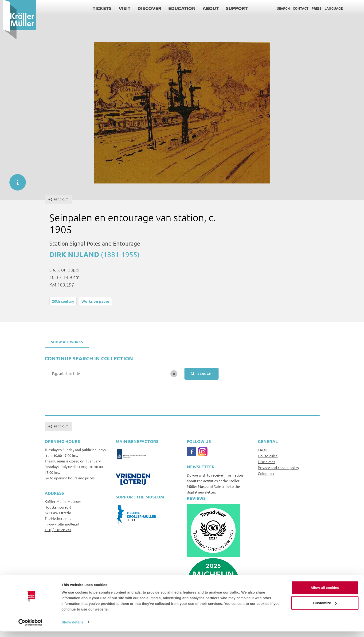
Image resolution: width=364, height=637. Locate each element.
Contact (298, 8)
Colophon (266, 473)
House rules (268, 456)
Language (331, 8)
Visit (122, 8)
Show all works (67, 342)
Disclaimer (266, 462)
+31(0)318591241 (58, 530)
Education (179, 8)
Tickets (100, 8)
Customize (325, 608)
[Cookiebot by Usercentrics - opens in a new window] (30, 628)
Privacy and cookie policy (278, 467)
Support (234, 8)
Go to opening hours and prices (70, 478)
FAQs (262, 450)
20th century (63, 301)
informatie (15, 180)
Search (281, 8)
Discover (147, 8)
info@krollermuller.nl (62, 524)
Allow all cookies (325, 593)
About (208, 8)
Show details (72, 628)
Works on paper (95, 301)
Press (314, 8)
